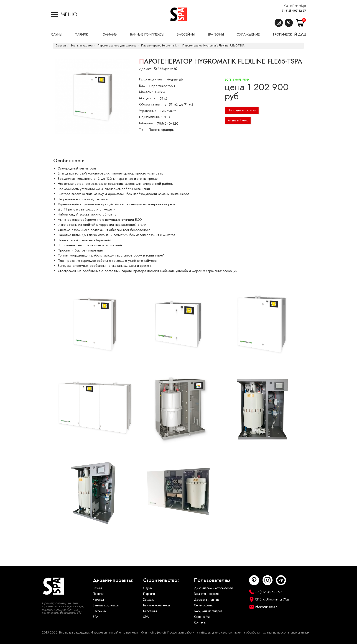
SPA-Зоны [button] (216, 34)
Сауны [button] (57, 34)
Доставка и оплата (207, 600)
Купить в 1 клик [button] (238, 120)
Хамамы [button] (110, 34)
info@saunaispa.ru (267, 607)
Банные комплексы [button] (147, 34)
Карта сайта (202, 617)
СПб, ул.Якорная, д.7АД (272, 599)
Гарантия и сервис (206, 594)
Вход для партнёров (208, 611)
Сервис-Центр (204, 605)
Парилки (98, 594)
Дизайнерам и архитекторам (214, 588)
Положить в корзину (242, 110)
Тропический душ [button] (289, 34)
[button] (64, 14)
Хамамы (98, 600)
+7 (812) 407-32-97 (293, 11)
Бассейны (99, 611)
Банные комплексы (106, 605)
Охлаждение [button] (248, 34)
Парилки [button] (83, 34)
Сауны (97, 588)
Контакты (200, 622)
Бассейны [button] (186, 34)
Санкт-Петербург (295, 6)
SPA (95, 617)
